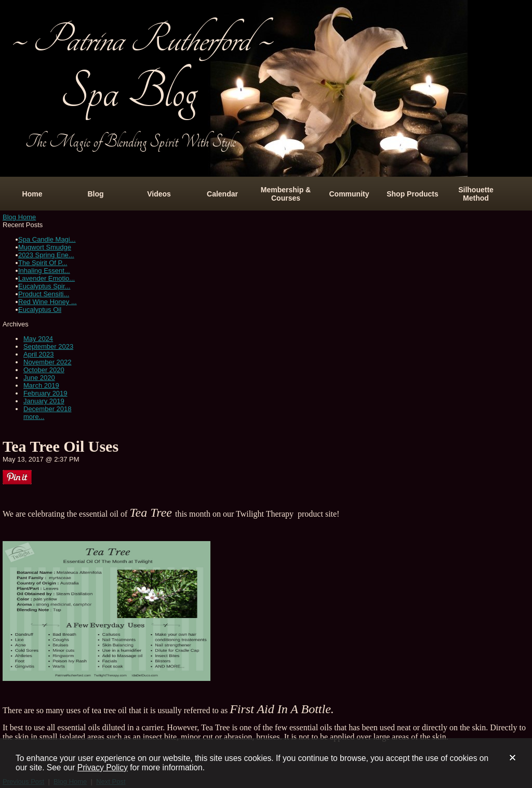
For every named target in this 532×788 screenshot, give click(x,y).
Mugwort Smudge (45, 247)
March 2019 (41, 385)
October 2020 (44, 370)
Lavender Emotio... (46, 278)
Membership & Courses (286, 194)
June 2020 (39, 378)
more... (34, 417)
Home (32, 194)
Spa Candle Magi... (47, 239)
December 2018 (48, 409)
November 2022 (48, 362)
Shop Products (413, 194)
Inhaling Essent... (44, 271)
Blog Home (19, 217)
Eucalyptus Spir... (44, 286)
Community (349, 194)
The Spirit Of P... (43, 263)
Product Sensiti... (44, 294)
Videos (159, 194)
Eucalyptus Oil (40, 310)
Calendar (222, 194)
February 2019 (45, 393)
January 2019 (44, 401)
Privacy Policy (103, 767)
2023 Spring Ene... (46, 255)
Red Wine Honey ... (48, 302)
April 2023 (39, 354)
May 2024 (38, 339)
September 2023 (48, 346)
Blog (95, 194)
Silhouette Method (476, 194)
